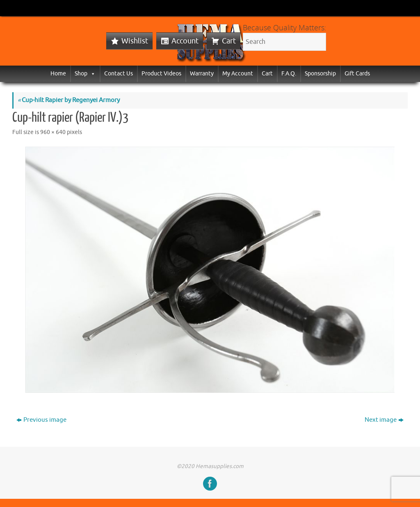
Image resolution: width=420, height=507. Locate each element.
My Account (238, 74)
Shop (85, 74)
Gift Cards (357, 74)
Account (185, 41)
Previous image (41, 420)
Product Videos (161, 74)
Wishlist (135, 41)
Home (58, 74)
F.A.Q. (289, 74)
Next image (384, 420)
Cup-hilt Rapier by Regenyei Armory (69, 100)
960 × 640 (53, 132)
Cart (229, 41)
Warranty (202, 74)
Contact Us (119, 74)
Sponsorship (320, 74)
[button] (91, 74)
